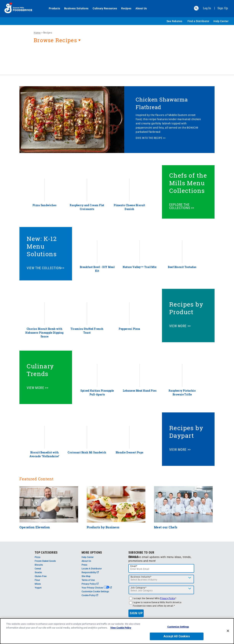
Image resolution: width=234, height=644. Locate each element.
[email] (161, 568)
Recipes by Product (186, 308)
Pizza (37, 557)
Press (84, 565)
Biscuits (39, 565)
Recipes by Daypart (186, 432)
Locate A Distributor (92, 569)
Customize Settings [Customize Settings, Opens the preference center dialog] (178, 629)
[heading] (117, 42)
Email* (134, 566)
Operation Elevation (35, 527)
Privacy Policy (90, 584)
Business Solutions (74, 8)
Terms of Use (88, 580)
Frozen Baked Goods (45, 561)
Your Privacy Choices (97, 588)
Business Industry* (141, 577)
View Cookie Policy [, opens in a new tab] (121, 629)
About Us (139, 8)
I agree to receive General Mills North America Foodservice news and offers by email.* (157, 604)
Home (37, 33)
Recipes (124, 8)
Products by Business (103, 527)
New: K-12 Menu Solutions (42, 246)
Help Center (221, 21)
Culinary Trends (40, 370)
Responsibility (90, 572)
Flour (37, 580)
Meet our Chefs (166, 527)
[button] (196, 8)
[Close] (228, 633)
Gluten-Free (41, 576)
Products (52, 8)
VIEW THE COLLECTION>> (45, 268)
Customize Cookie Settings (95, 592)
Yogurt (38, 588)
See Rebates (174, 21)
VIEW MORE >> (180, 326)
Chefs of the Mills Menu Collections (188, 183)
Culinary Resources (103, 8)
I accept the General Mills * (155, 598)
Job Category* (139, 588)
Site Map (86, 576)
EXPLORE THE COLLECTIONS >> (182, 206)
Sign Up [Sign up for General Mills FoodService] (223, 8)
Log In (207, 8)
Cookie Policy (90, 595)
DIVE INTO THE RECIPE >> (151, 138)
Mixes (38, 584)
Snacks (38, 572)
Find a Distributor (198, 21)
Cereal (38, 569)
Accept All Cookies (177, 638)
